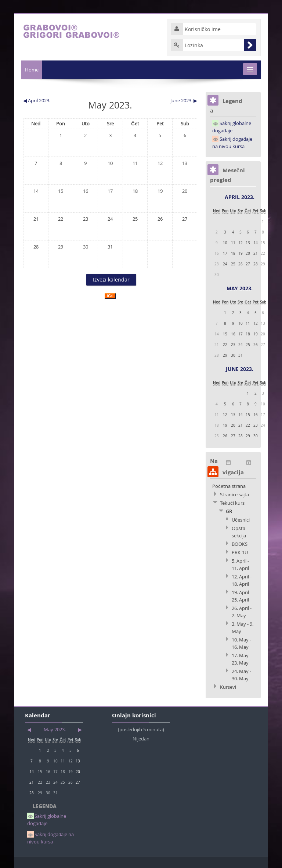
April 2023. (240, 197)
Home (32, 70)
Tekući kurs (232, 503)
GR (229, 511)
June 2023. (240, 369)
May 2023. (240, 288)
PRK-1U (240, 552)
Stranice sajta (234, 494)
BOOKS (240, 544)
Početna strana (229, 486)
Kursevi (228, 687)
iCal (110, 296)
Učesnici (241, 520)
